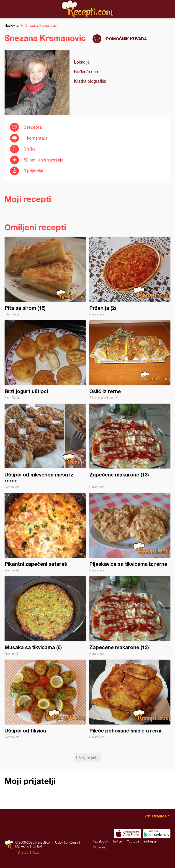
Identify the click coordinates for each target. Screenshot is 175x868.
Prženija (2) (130, 277)
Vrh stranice (156, 816)
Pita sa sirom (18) (45, 277)
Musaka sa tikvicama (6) (45, 616)
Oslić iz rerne (130, 360)
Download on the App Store (127, 834)
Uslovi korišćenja (67, 842)
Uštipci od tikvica (45, 699)
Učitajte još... (87, 758)
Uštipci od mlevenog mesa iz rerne (45, 446)
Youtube (133, 841)
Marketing (22, 846)
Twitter (117, 841)
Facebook (100, 841)
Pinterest (100, 847)
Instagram (151, 841)
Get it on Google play (157, 834)
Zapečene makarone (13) (130, 446)
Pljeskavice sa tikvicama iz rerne (130, 533)
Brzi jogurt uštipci (45, 360)
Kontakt (37, 846)
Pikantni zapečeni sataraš (45, 533)
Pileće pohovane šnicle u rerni (130, 699)
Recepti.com (87, 9)
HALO (35, 852)
